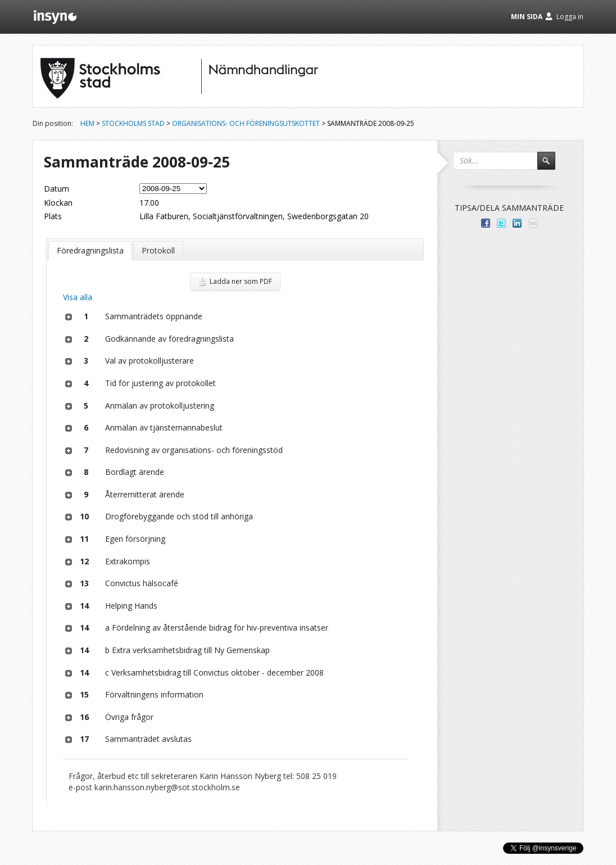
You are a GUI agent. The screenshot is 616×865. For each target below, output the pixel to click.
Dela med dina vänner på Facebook (486, 223)
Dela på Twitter (501, 223)
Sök (551, 166)
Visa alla (78, 297)
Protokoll (158, 250)
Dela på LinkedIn (517, 223)
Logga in (570, 17)
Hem (87, 123)
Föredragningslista (90, 250)
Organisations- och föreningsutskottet (246, 123)
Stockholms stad (133, 123)
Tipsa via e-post (533, 223)
